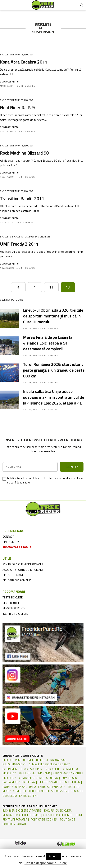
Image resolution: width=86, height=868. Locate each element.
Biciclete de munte (12, 55)
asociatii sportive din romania (23, 570)
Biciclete (5, 237)
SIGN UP (72, 467)
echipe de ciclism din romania (23, 564)
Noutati (29, 55)
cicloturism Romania (17, 580)
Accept (53, 856)
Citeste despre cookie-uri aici (46, 863)
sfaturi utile (11, 603)
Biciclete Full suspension (28, 237)
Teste (47, 237)
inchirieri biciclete (15, 614)
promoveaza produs (17, 547)
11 (51, 287)
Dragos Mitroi (11, 82)
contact (8, 537)
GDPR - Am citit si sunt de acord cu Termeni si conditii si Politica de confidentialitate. (45, 480)
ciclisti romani (13, 575)
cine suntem (11, 542)
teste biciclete (13, 597)
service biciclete (14, 608)
